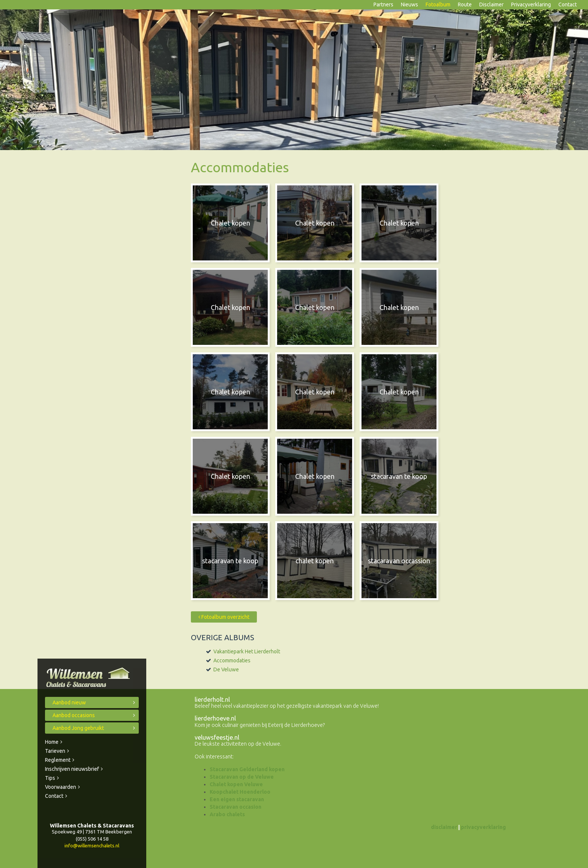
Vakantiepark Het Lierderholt (247, 651)
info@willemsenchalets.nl (92, 845)
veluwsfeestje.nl (217, 737)
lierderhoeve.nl (215, 718)
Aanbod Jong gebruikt (78, 728)
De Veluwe (226, 669)
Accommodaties (232, 660)
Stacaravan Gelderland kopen (247, 769)
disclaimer (444, 827)
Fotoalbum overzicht (224, 617)
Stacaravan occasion (235, 807)
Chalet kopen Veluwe (236, 784)
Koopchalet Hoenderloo (240, 792)
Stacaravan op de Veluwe (242, 777)
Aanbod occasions (74, 715)
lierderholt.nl (212, 700)
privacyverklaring (483, 827)
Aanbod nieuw (69, 703)
